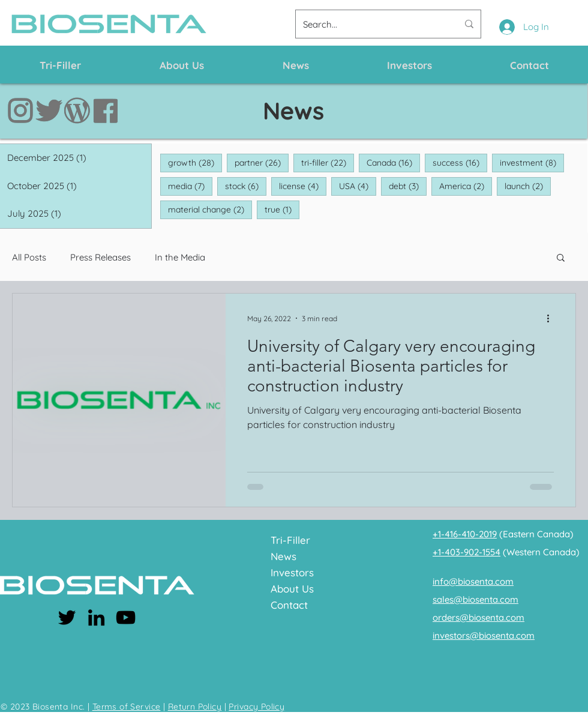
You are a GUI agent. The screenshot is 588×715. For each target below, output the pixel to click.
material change (210, 209)
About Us (292, 589)
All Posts (29, 257)
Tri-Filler (290, 540)
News (283, 556)
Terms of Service (127, 707)
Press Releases (100, 257)
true (282, 209)
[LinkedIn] (96, 617)
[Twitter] (67, 617)
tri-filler (328, 162)
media (190, 186)
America (466, 186)
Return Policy (195, 707)
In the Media (180, 257)
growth (195, 162)
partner (262, 162)
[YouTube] (126, 617)
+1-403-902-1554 (466, 552)
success (460, 162)
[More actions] (552, 318)
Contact (289, 605)
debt (408, 186)
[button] (561, 258)
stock (246, 186)
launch (528, 186)
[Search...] (371, 24)
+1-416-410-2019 (465, 534)
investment (532, 162)
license (303, 186)
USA (358, 186)
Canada (393, 162)
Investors (292, 572)
